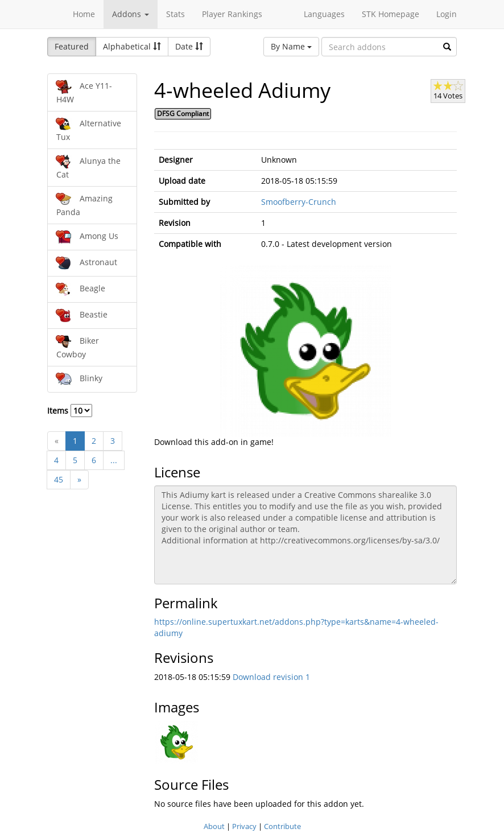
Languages (324, 14)
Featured (72, 46)
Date (189, 46)
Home (84, 14)
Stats (175, 14)
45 (59, 479)
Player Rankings (232, 14)
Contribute (282, 826)
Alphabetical (132, 46)
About (214, 826)
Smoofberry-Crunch (299, 202)
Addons (131, 14)
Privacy (244, 826)
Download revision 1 (271, 677)
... (114, 460)
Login (447, 14)
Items (70, 411)
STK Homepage (391, 14)
